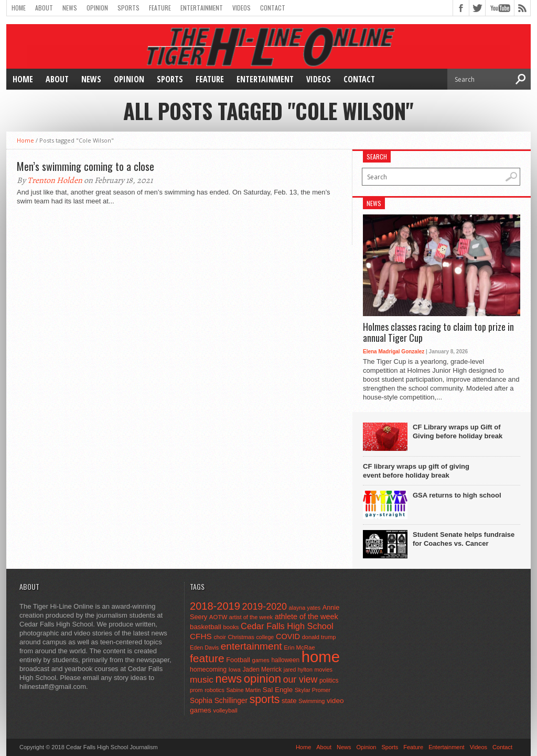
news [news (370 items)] (229, 679)
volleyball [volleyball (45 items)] (225, 710)
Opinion (97, 8)
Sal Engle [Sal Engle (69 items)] (278, 690)
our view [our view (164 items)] (300, 679)
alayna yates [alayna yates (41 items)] (305, 608)
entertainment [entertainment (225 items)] (251, 646)
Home (19, 8)
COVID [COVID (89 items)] (288, 636)
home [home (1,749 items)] (321, 657)
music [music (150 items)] (202, 679)
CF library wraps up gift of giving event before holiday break (416, 471)
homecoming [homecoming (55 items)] (208, 669)
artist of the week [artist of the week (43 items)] (251, 617)
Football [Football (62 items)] (238, 660)
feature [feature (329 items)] (207, 658)
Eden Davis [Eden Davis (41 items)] (204, 647)
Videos (241, 8)
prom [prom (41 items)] (196, 690)
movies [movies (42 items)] (324, 669)
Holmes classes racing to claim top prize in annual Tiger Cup (438, 333)
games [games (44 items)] (261, 660)
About (44, 8)
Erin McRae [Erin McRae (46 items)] (299, 647)
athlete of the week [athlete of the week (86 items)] (307, 617)
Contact (273, 8)
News (70, 8)
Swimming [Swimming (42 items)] (312, 701)
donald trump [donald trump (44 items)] (319, 637)
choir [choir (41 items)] (219, 637)
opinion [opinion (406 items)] (262, 679)
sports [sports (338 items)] (265, 699)
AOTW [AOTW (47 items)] (218, 617)
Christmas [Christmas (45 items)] (241, 637)
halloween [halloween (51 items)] (286, 660)
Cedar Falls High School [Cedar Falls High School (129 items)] (287, 626)
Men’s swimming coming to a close (85, 166)
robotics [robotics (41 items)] (214, 690)
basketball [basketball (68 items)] (206, 627)
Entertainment (202, 8)
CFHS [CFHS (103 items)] (201, 636)
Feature (160, 8)
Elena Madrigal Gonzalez (394, 352)
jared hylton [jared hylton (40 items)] (298, 669)
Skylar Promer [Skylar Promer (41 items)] (313, 690)
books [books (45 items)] (231, 627)
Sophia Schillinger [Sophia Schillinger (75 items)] (219, 701)
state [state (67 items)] (289, 701)
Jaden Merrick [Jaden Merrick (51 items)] (262, 669)
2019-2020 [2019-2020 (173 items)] (265, 607)
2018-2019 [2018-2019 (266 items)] (215, 606)
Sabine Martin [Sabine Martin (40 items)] (243, 690)
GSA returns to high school (457, 495)
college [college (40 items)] (265, 637)
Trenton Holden (55, 180)
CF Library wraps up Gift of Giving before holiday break (458, 431)
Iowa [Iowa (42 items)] (235, 669)
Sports (128, 8)
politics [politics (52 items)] (329, 681)
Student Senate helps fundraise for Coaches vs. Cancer (464, 539)
